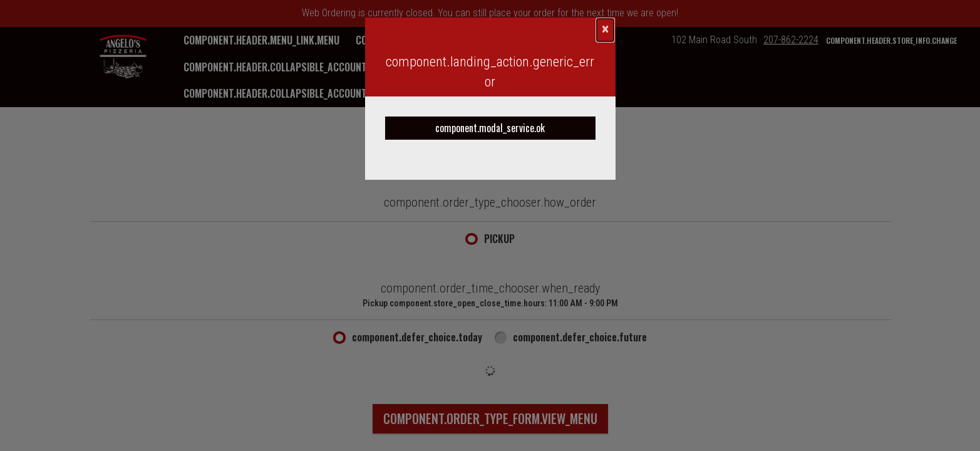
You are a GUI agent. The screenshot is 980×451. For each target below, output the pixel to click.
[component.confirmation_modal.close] (605, 30)
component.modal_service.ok (490, 128)
